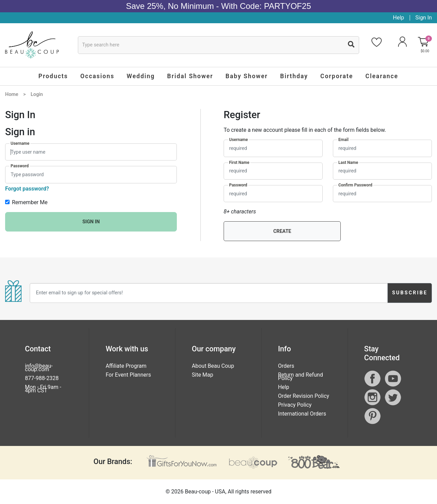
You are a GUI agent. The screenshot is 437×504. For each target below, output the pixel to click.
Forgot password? (27, 189)
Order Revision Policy (304, 396)
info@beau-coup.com (39, 368)
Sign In (424, 18)
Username (20, 143)
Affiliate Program (126, 366)
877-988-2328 (42, 378)
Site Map (203, 375)
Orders (286, 366)
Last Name (348, 163)
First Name (239, 163)
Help (399, 18)
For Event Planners (128, 375)
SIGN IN (91, 222)
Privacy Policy (295, 405)
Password (20, 166)
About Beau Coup (213, 366)
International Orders (302, 414)
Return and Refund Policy (300, 376)
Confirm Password (355, 185)
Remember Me (30, 202)
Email (343, 140)
